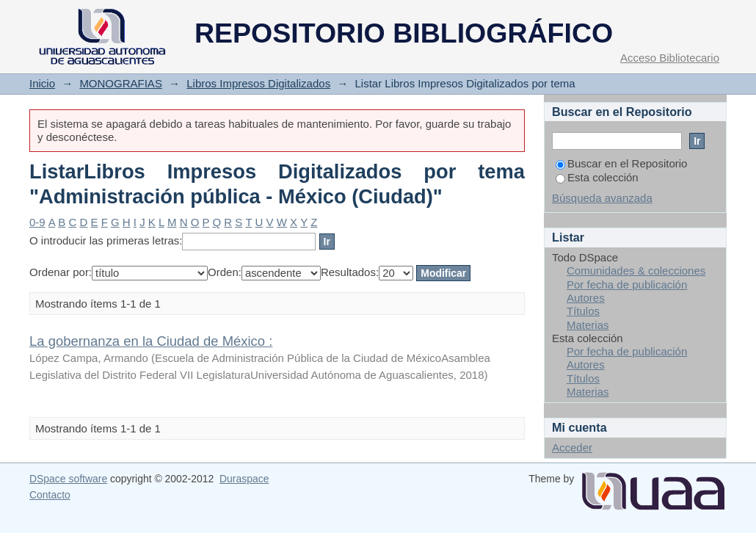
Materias (588, 325)
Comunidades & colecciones (636, 271)
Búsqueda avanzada (602, 198)
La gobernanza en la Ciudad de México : (151, 341)
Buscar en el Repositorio (621, 163)
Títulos (583, 311)
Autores (586, 298)
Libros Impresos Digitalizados (258, 83)
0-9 (37, 222)
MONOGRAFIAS (121, 83)
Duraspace (244, 479)
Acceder (572, 447)
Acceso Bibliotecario (670, 58)
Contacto (50, 495)
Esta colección (597, 177)
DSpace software (68, 479)
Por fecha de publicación (627, 284)
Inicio (42, 83)
